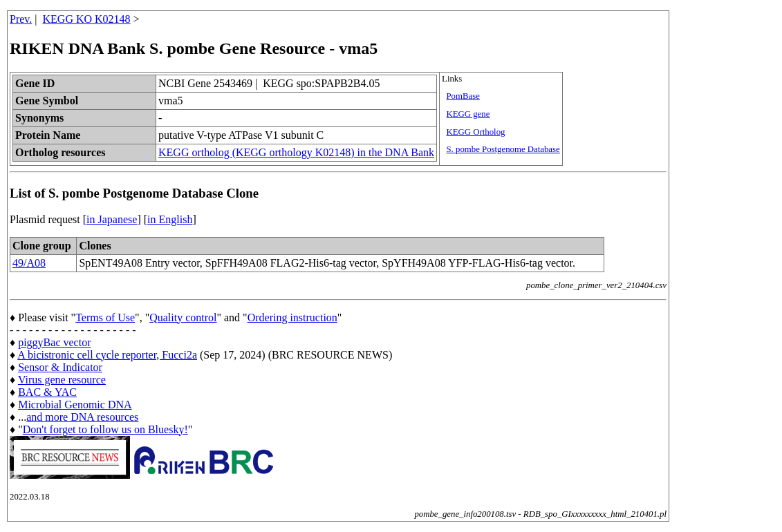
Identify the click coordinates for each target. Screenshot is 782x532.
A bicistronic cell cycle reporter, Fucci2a (107, 355)
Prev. (21, 19)
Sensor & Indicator (60, 367)
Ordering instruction (292, 317)
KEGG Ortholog (475, 132)
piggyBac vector (54, 342)
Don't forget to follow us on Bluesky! (105, 429)
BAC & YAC (47, 392)
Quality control (183, 317)
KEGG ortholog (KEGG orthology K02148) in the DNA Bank (296, 152)
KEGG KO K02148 (87, 19)
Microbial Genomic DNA (75, 405)
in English (170, 219)
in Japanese (112, 219)
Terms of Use (105, 317)
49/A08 (29, 263)
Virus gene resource (62, 380)
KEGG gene (468, 114)
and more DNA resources (82, 417)
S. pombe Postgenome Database (503, 149)
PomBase (463, 96)
